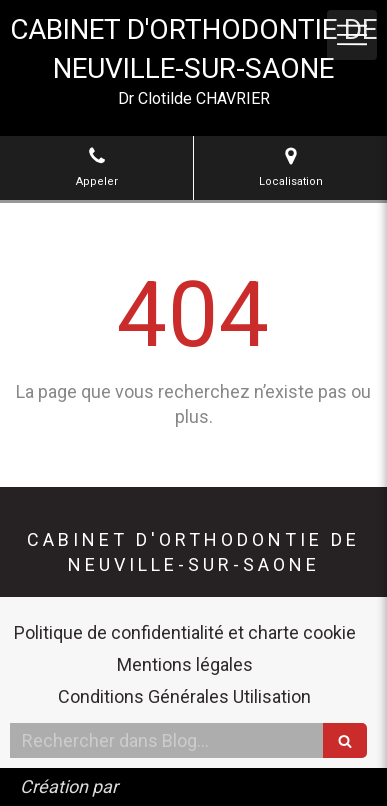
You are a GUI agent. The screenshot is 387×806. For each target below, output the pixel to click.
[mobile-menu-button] (352, 35)
